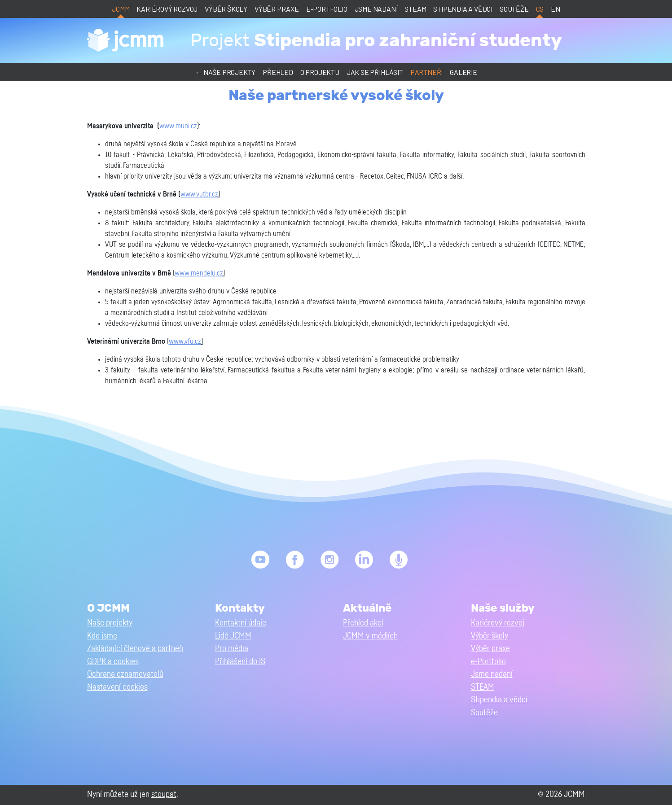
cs (540, 9)
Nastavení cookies (117, 687)
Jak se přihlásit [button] (375, 72)
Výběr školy (226, 9)
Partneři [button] (426, 72)
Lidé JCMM (233, 636)
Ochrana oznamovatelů (125, 674)
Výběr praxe (277, 9)
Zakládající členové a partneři (135, 649)
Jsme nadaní (376, 9)
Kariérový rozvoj (167, 9)
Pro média (232, 649)
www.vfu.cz (185, 341)
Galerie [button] (463, 72)
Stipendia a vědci (463, 9)
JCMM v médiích (370, 636)
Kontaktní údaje (241, 623)
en (556, 9)
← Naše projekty (225, 72)
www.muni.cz (178, 126)
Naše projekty (110, 623)
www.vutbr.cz (199, 194)
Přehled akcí (363, 623)
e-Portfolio (327, 9)
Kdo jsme (102, 636)
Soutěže (514, 9)
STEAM (415, 9)
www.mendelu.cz (199, 273)
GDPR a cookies (113, 662)
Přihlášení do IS (240, 662)
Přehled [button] (278, 72)
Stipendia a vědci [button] (499, 700)
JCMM (121, 9)
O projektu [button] (320, 72)
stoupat (164, 794)
